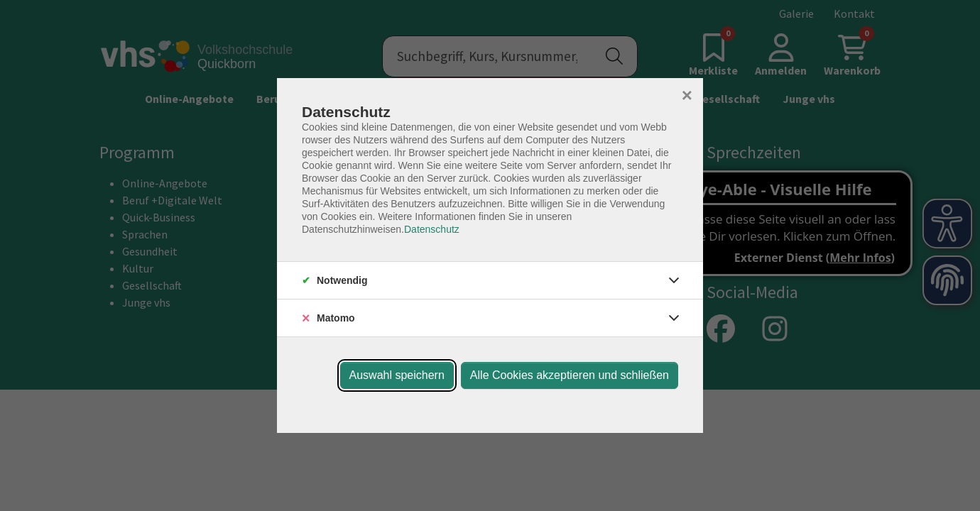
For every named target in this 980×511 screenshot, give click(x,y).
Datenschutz (432, 229)
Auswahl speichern (397, 375)
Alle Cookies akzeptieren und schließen (570, 375)
